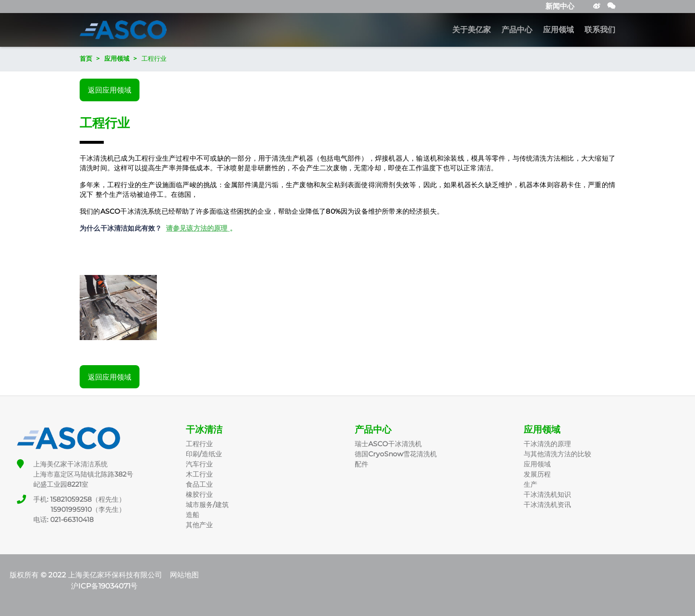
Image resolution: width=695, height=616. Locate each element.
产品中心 (517, 30)
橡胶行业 (199, 494)
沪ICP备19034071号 (104, 586)
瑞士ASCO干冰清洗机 (388, 444)
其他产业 (199, 525)
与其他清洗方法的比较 (557, 454)
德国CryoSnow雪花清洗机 (396, 454)
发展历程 (537, 474)
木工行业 (199, 474)
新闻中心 (560, 6)
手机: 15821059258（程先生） (79, 499)
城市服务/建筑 (207, 505)
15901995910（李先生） (79, 509)
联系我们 (600, 30)
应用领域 (558, 30)
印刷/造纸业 (204, 454)
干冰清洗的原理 (547, 444)
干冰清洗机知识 (547, 494)
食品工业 (199, 484)
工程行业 (199, 444)
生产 (530, 484)
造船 (193, 515)
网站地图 (184, 575)
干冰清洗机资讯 (547, 505)
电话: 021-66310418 (63, 520)
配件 (361, 464)
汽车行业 (199, 464)
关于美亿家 (472, 30)
